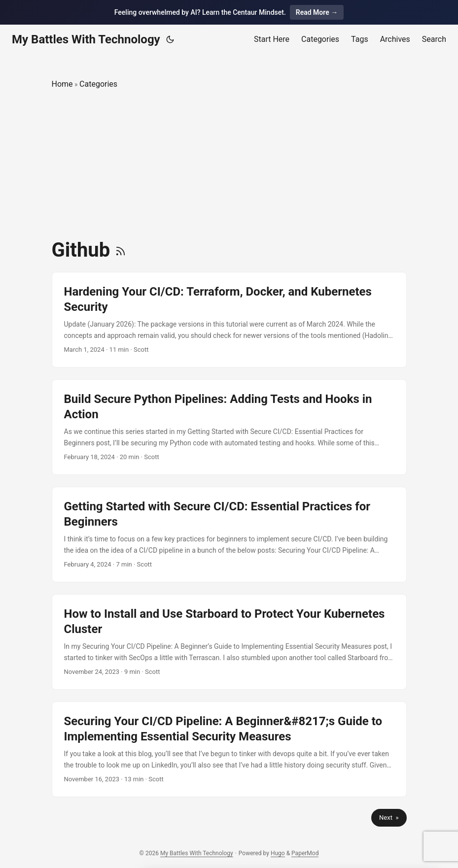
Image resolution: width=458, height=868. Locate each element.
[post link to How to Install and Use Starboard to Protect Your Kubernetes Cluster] (229, 642)
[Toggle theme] (170, 39)
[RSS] (121, 250)
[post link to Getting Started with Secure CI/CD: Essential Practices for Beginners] (229, 534)
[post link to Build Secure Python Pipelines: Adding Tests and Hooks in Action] (229, 427)
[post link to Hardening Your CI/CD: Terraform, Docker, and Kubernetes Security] (229, 320)
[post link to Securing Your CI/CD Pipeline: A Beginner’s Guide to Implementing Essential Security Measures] (229, 749)
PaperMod (305, 853)
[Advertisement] (229, 165)
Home (62, 84)
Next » (389, 818)
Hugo (278, 853)
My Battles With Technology (86, 39)
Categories (98, 84)
